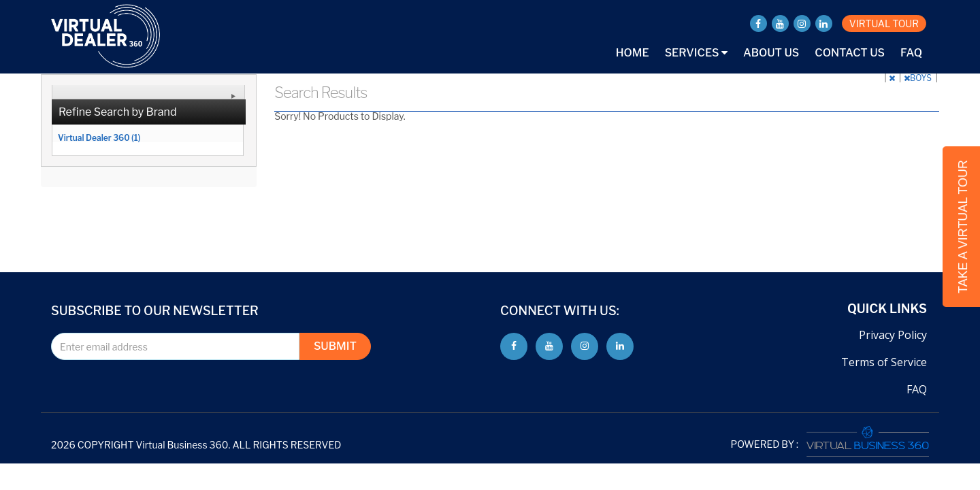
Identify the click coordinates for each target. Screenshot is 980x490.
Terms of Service (884, 362)
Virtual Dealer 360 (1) (99, 137)
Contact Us (850, 53)
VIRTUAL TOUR (884, 23)
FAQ (911, 53)
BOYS (919, 78)
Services (696, 53)
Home (633, 53)
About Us (771, 53)
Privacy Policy (893, 335)
